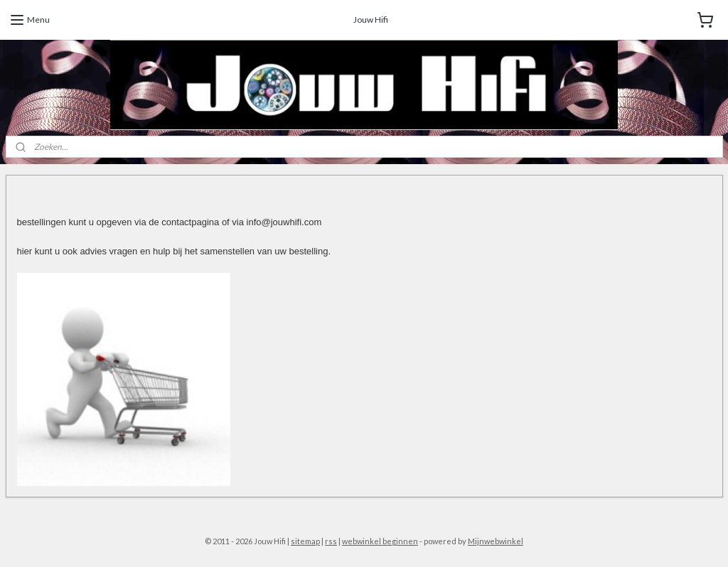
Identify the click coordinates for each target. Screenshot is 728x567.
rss (331, 541)
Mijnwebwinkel (496, 541)
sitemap (305, 541)
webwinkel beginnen (380, 541)
